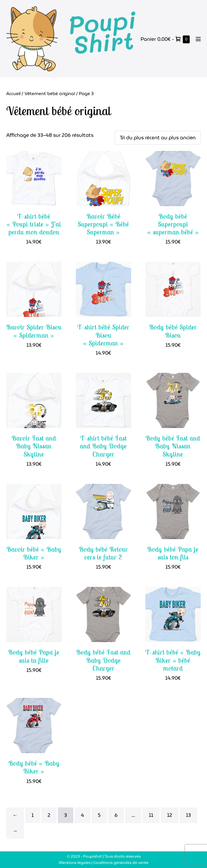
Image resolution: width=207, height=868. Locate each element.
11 (151, 815)
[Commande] (158, 138)
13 (188, 815)
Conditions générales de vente (121, 863)
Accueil (13, 94)
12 (170, 815)
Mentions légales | (76, 863)
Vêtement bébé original (50, 94)
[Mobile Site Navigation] (198, 39)
